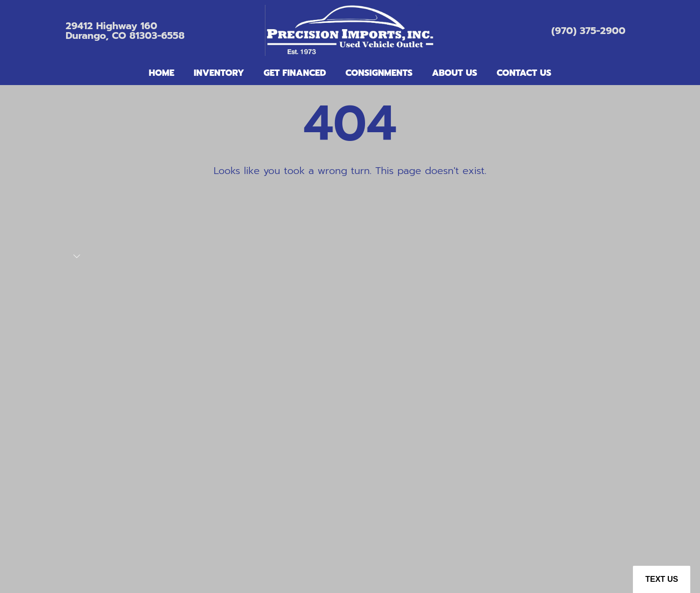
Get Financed (295, 73)
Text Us (662, 579)
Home (162, 73)
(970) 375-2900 (588, 31)
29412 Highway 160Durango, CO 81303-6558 (125, 31)
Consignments (379, 73)
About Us (455, 73)
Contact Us (524, 73)
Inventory (219, 73)
